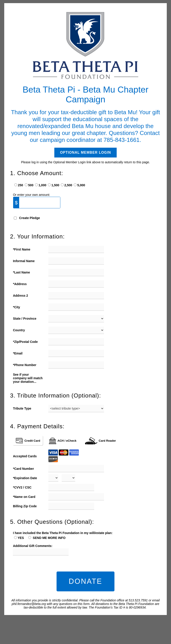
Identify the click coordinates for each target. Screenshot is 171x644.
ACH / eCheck (63, 441)
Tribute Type (22, 408)
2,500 (68, 185)
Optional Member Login (86, 152)
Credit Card (28, 441)
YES (21, 538)
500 (31, 185)
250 (20, 185)
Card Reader (100, 441)
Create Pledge (30, 218)
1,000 (42, 185)
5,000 (81, 185)
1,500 (55, 185)
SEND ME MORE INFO (49, 538)
